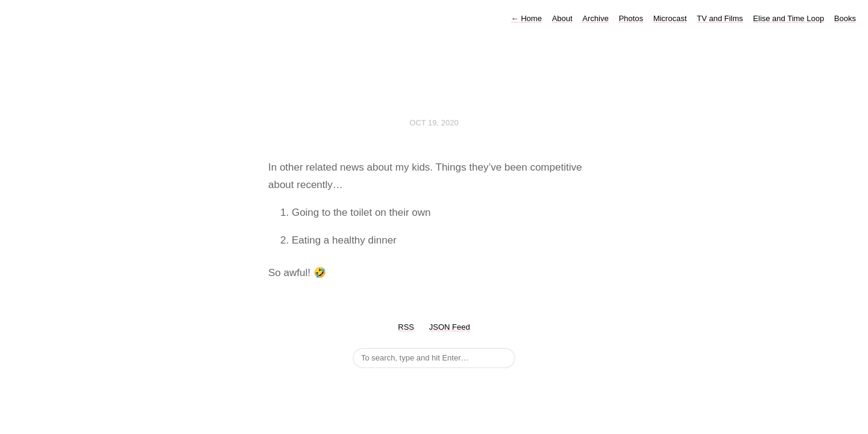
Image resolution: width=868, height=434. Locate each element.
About (562, 18)
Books (845, 18)
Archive (595, 18)
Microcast (670, 18)
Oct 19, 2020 (434, 123)
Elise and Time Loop (788, 18)
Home (527, 18)
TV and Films (720, 18)
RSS (406, 327)
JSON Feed (450, 327)
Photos (631, 18)
